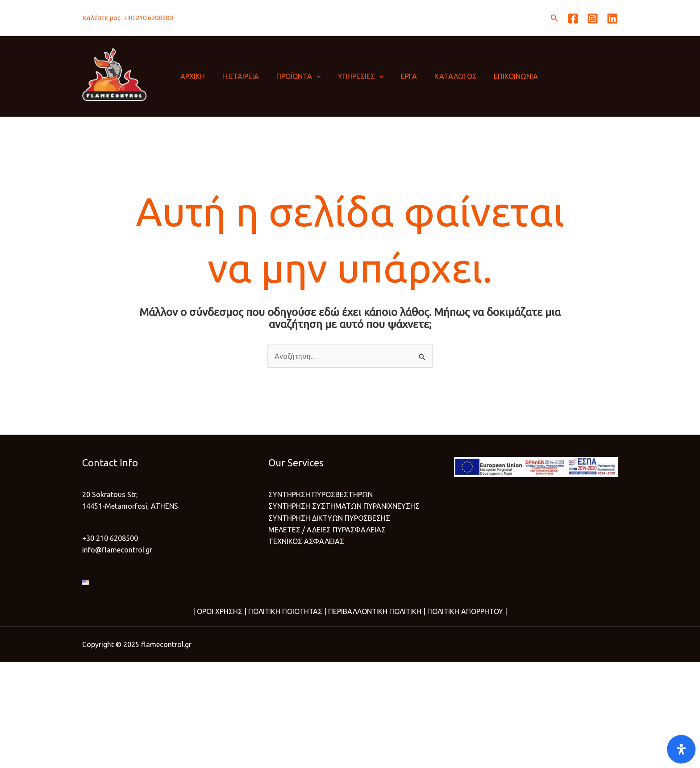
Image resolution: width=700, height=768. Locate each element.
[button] (554, 18)
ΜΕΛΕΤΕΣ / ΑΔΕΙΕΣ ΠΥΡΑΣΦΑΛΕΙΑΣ (327, 530)
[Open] (681, 749)
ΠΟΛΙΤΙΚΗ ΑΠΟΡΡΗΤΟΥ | (468, 611)
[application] (310, 76)
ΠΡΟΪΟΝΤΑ (292, 76)
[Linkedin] (612, 19)
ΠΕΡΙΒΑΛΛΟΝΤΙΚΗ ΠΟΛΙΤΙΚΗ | (376, 611)
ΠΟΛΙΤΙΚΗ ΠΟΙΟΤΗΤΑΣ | (286, 611)
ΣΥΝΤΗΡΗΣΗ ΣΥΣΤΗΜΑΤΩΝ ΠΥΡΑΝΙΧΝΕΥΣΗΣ (344, 506)
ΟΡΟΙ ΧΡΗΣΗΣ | (220, 611)
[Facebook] (573, 19)
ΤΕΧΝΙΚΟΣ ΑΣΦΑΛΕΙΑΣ (306, 542)
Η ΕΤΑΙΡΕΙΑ (237, 76)
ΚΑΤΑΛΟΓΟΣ (440, 76)
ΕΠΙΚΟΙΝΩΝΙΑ (498, 76)
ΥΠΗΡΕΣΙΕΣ (352, 76)
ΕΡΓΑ (397, 76)
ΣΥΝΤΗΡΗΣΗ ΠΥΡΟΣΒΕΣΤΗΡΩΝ (321, 494)
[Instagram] (593, 19)
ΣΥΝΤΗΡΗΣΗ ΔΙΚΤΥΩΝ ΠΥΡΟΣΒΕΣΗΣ (329, 518)
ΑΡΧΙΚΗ (192, 76)
